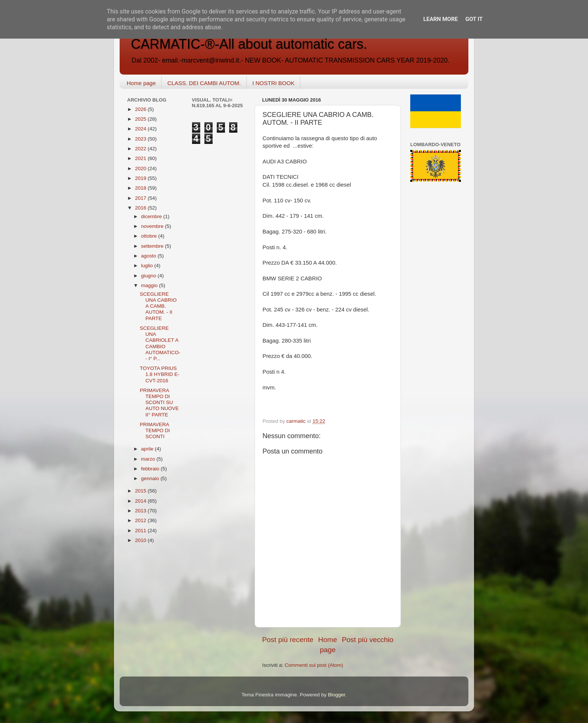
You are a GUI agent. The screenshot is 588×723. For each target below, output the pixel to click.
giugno (149, 276)
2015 (141, 491)
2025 (141, 119)
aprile (148, 449)
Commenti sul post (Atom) (314, 665)
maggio (150, 285)
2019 (141, 178)
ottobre (150, 236)
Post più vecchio (367, 640)
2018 (141, 188)
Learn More (441, 19)
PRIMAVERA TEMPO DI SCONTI (155, 430)
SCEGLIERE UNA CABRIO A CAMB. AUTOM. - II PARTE (158, 306)
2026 (141, 109)
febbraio (151, 469)
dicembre (152, 216)
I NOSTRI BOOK (274, 83)
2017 (141, 198)
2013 (141, 511)
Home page (141, 83)
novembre (153, 226)
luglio (148, 266)
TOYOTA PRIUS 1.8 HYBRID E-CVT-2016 (160, 374)
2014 (141, 501)
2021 (141, 158)
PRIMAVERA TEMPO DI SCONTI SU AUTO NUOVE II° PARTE (159, 403)
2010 (141, 540)
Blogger (336, 695)
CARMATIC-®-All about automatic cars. (249, 44)
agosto (149, 256)
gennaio (151, 478)
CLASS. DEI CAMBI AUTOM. (204, 83)
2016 (141, 208)
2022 (141, 149)
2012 (141, 520)
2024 (141, 129)
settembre (153, 246)
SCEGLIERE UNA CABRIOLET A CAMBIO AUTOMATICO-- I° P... (160, 343)
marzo (149, 459)
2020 (141, 168)
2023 (141, 139)
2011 (141, 531)
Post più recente (288, 640)
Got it (474, 19)
